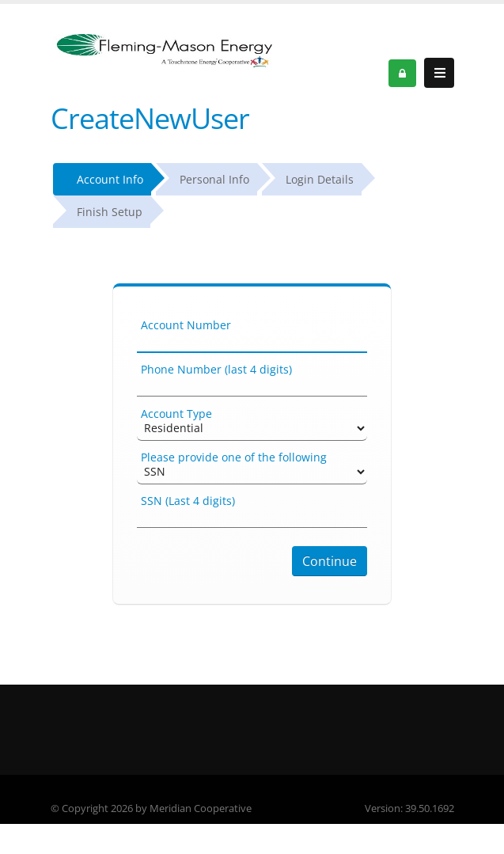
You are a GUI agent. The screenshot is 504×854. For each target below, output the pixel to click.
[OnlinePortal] (161, 51)
